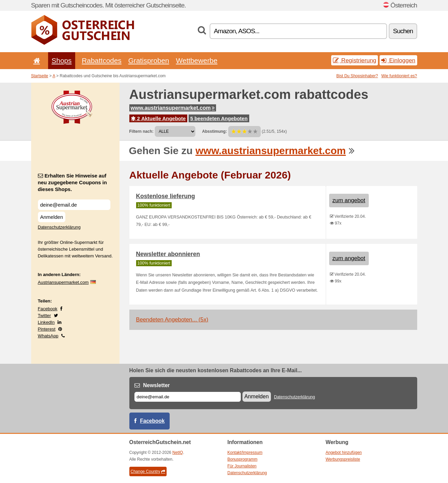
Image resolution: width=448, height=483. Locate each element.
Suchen (403, 31)
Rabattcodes (102, 60)
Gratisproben (149, 60)
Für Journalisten (242, 466)
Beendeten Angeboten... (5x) (172, 320)
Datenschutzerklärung (59, 227)
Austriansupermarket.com (63, 282)
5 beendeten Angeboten (219, 118)
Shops (61, 60)
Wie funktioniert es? (399, 76)
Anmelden (52, 217)
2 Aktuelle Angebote (158, 118)
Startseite (40, 76)
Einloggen (398, 60)
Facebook (48, 309)
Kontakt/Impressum (245, 453)
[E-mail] (188, 397)
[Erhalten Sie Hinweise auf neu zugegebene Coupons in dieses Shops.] (74, 205)
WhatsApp (48, 336)
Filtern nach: (142, 131)
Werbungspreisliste (343, 459)
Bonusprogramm (243, 459)
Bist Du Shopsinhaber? (357, 76)
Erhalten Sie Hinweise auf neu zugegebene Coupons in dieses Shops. (72, 182)
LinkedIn (46, 322)
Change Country (148, 471)
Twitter (45, 316)
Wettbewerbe (197, 60)
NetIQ (178, 453)
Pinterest (47, 329)
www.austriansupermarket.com (173, 108)
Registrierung (355, 60)
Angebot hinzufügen (344, 453)
